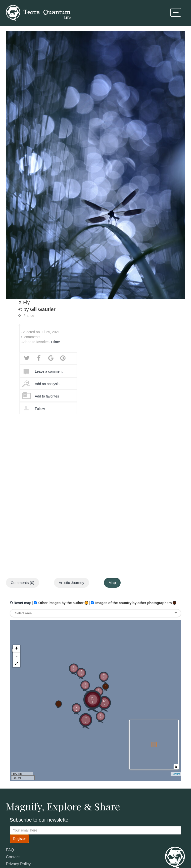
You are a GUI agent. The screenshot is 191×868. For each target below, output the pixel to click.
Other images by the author (61, 603)
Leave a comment (49, 371)
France (29, 316)
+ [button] (17, 626)
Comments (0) (23, 583)
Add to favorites (47, 396)
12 (86, 720)
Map (112, 583)
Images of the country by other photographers (134, 603)
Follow (40, 409)
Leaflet (176, 774)
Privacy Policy (18, 864)
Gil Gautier (43, 309)
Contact (13, 857)
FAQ (10, 850)
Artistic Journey (72, 583)
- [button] (16, 634)
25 (93, 700)
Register (19, 839)
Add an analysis (47, 384)
